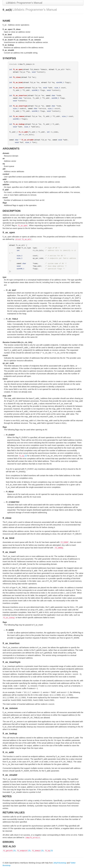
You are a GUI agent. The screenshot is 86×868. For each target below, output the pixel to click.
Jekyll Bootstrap (60, 863)
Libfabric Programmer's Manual (24, 3)
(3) (23, 456)
